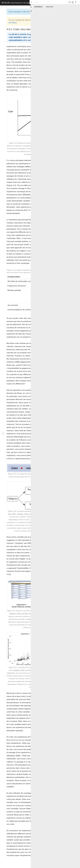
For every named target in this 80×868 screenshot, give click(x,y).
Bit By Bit (18, 3)
